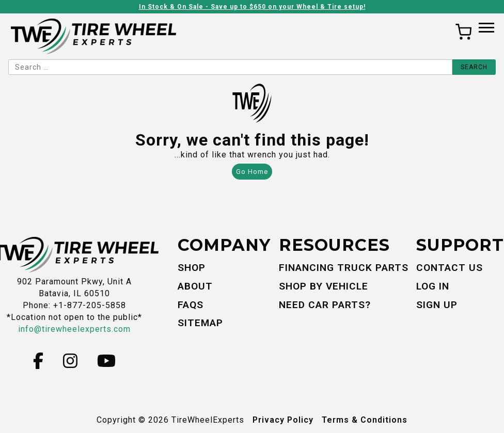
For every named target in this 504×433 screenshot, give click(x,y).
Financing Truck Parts (344, 268)
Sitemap (200, 323)
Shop (192, 268)
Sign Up (437, 305)
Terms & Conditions (365, 420)
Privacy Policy (283, 420)
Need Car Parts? (325, 305)
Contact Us (450, 268)
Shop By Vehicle (324, 286)
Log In (433, 286)
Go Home (252, 172)
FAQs (191, 305)
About (195, 286)
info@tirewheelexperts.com (74, 329)
